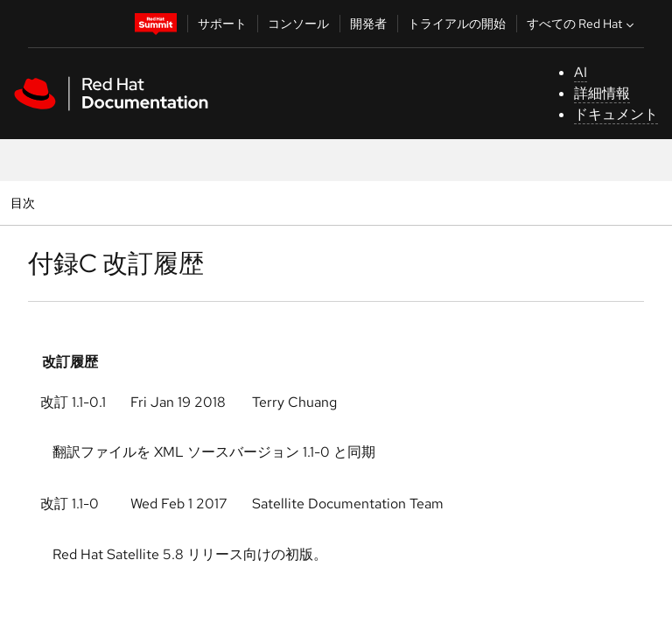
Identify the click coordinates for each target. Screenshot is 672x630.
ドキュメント (616, 114)
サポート (222, 24)
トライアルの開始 (457, 24)
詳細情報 (602, 93)
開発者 (368, 24)
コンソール (298, 24)
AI (581, 72)
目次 (25, 203)
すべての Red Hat (582, 24)
